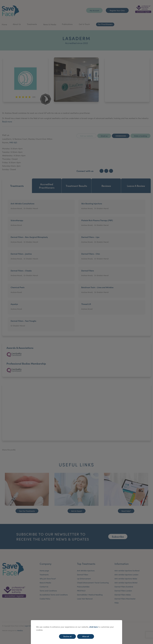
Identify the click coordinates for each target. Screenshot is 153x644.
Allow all (86, 636)
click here (93, 627)
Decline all (67, 636)
